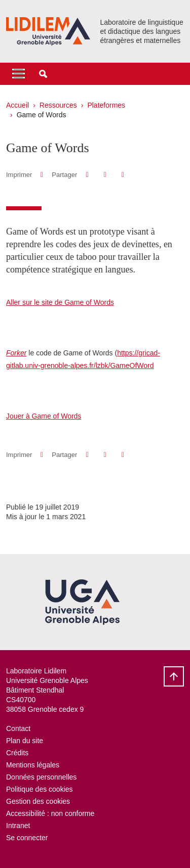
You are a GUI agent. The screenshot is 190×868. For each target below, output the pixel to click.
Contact (18, 728)
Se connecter (27, 838)
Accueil (17, 105)
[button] (43, 74)
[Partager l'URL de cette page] (123, 175)
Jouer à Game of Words (44, 416)
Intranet (18, 826)
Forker (16, 353)
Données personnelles (41, 777)
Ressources (58, 105)
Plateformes (106, 105)
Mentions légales (33, 765)
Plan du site (25, 741)
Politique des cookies (40, 789)
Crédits (17, 753)
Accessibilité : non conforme (50, 813)
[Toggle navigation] (18, 74)
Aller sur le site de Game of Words (60, 302)
